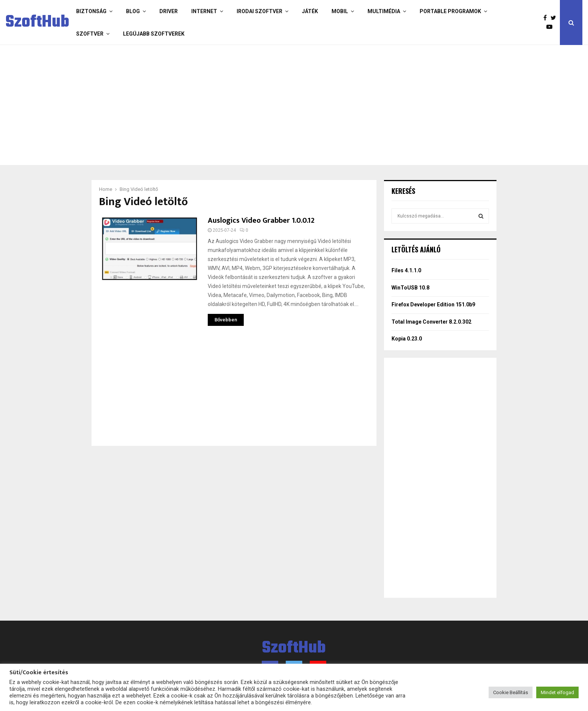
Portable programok (450, 11)
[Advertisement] (264, 105)
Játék (310, 11)
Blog (133, 11)
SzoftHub (37, 22)
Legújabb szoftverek (154, 34)
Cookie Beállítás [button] (511, 692)
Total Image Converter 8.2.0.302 (431, 322)
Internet (204, 11)
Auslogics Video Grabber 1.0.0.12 (261, 220)
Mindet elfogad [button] (557, 692)
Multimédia (384, 11)
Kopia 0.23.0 (407, 339)
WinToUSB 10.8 (410, 288)
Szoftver (90, 34)
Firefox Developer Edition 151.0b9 (433, 304)
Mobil (340, 11)
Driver (169, 11)
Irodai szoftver (259, 11)
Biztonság (91, 11)
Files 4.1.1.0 (406, 270)
